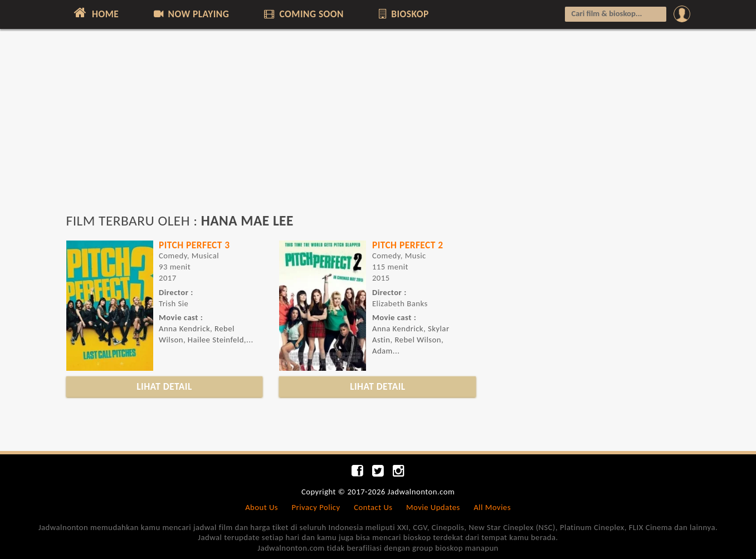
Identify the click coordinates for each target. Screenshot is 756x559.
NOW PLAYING (191, 14)
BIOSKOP (403, 14)
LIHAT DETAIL (164, 386)
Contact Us (373, 507)
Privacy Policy (316, 507)
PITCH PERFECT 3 (194, 245)
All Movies (492, 507)
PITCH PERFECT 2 (408, 245)
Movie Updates (433, 507)
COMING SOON (303, 14)
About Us (262, 507)
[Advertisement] (378, 126)
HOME (96, 13)
